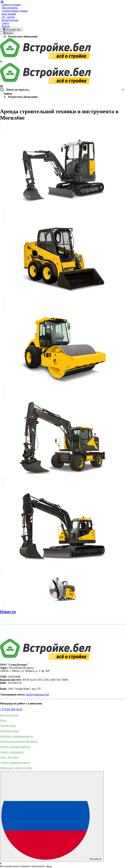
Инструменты (10, 8)
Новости (8, 612)
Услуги (3, 720)
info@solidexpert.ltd (37, 695)
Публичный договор (9, 731)
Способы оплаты (8, 726)
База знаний (9, 14)
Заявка (8, 94)
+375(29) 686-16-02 (11, 709)
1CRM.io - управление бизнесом (15, 762)
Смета (5, 23)
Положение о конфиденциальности (16, 736)
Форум (6, 26)
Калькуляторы (10, 20)
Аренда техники (11, 5)
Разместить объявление (20, 37)
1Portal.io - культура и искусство (15, 747)
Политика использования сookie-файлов (19, 741)
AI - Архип (8, 17)
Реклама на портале (9, 715)
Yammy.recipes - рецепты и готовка (16, 768)
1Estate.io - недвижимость (12, 752)
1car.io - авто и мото (9, 757)
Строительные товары (15, 11)
